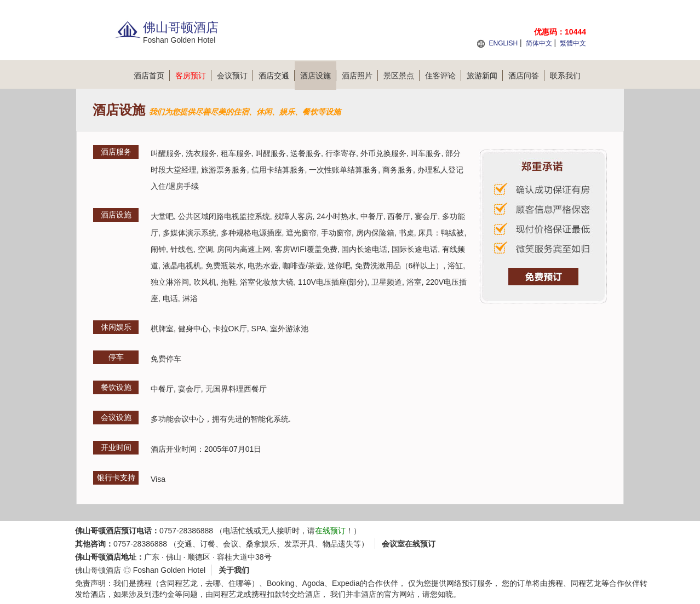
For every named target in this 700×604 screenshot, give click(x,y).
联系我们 (565, 76)
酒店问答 (526, 76)
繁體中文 (573, 43)
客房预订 (193, 76)
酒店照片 (360, 76)
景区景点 (401, 76)
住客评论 (443, 76)
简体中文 (539, 43)
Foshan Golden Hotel (169, 570)
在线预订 (330, 531)
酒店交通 (277, 76)
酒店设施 (318, 76)
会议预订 (235, 76)
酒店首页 (152, 76)
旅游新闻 (485, 76)
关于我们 (234, 570)
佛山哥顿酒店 (98, 570)
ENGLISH (503, 43)
